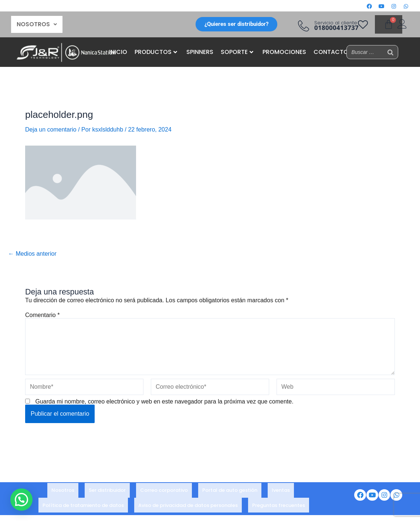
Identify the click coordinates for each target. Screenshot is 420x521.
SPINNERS (200, 52)
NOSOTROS (37, 24)
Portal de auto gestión (230, 492)
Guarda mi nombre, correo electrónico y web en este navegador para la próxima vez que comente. (164, 401)
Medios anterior (32, 254)
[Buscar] (390, 52)
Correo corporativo (164, 492)
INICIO (118, 52)
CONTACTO (331, 52)
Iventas (281, 492)
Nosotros (63, 492)
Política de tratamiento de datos (83, 502)
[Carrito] (389, 24)
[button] (37, 24)
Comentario (42, 315)
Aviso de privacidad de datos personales (188, 502)
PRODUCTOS (156, 52)
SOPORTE (237, 52)
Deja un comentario (51, 130)
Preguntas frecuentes (279, 502)
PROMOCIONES (284, 52)
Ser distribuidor (107, 492)
